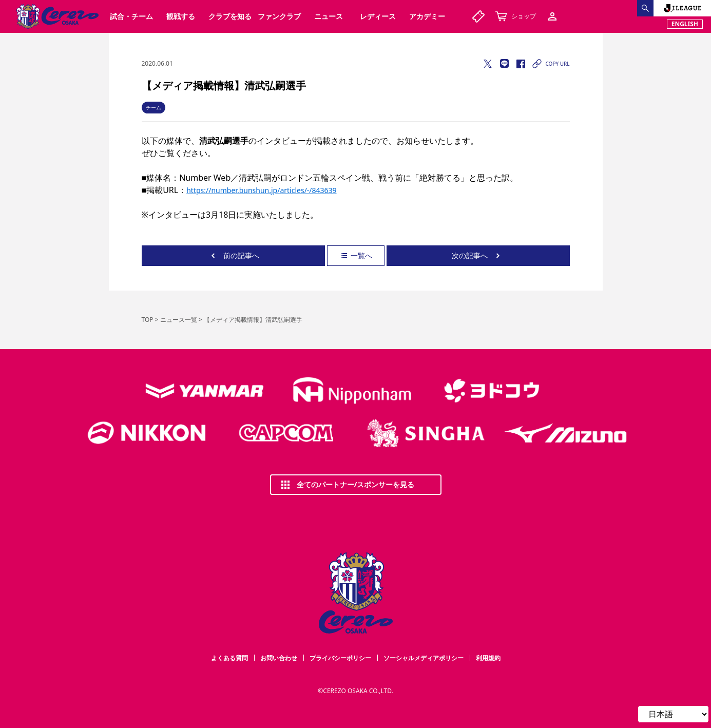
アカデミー (427, 16)
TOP (148, 320)
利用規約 (488, 658)
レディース (378, 16)
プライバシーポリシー (340, 658)
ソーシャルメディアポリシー (424, 658)
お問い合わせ (279, 658)
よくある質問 (229, 658)
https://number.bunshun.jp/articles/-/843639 (261, 190)
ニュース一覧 (179, 320)
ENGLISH (685, 24)
